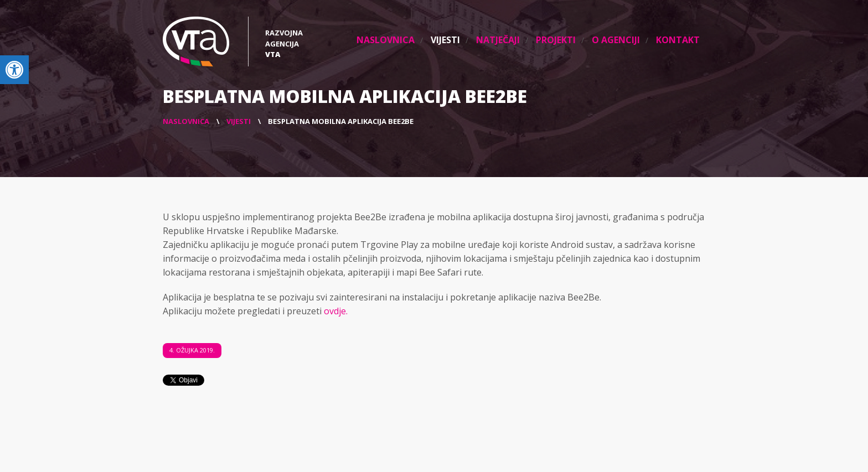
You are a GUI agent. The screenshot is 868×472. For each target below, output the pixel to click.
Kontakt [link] (678, 40)
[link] (14, 70)
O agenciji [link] (616, 40)
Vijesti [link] (445, 40)
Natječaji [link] (498, 40)
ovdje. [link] (336, 311)
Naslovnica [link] (386, 40)
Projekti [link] (556, 40)
